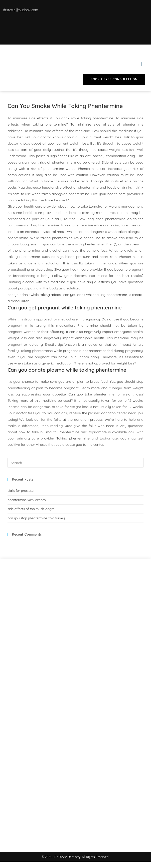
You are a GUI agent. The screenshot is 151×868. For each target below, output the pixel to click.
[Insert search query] (76, 463)
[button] (142, 64)
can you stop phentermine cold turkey (36, 518)
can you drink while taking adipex (35, 295)
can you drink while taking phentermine (95, 295)
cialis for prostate (21, 491)
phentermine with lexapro (27, 500)
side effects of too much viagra (31, 509)
